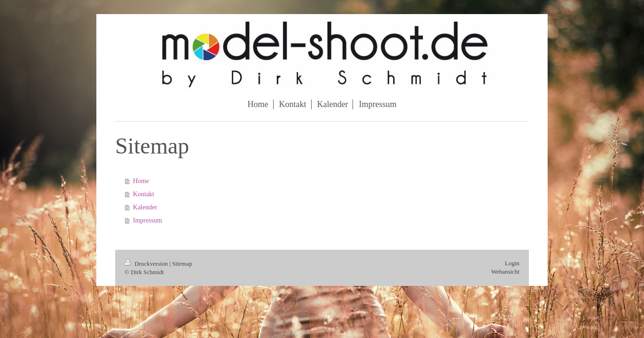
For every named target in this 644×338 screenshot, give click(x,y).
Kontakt (144, 194)
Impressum (148, 220)
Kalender (145, 207)
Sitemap (182, 264)
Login (512, 263)
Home (141, 181)
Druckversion (147, 264)
